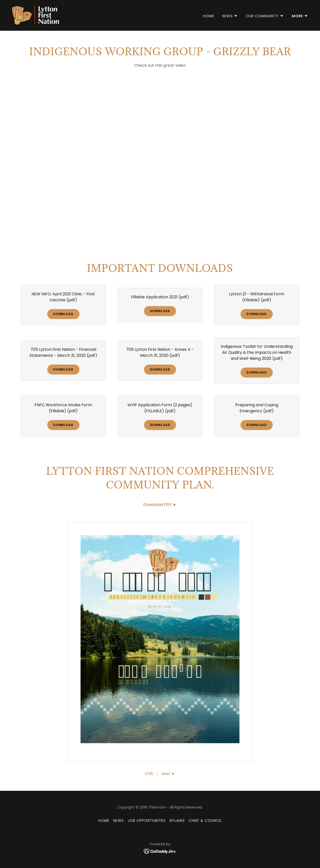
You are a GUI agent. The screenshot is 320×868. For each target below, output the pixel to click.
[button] (230, 16)
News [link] (118, 821)
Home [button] (104, 821)
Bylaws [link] (177, 821)
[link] (35, 15)
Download (63, 314)
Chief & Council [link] (205, 821)
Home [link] (209, 16)
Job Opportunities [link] (147, 821)
